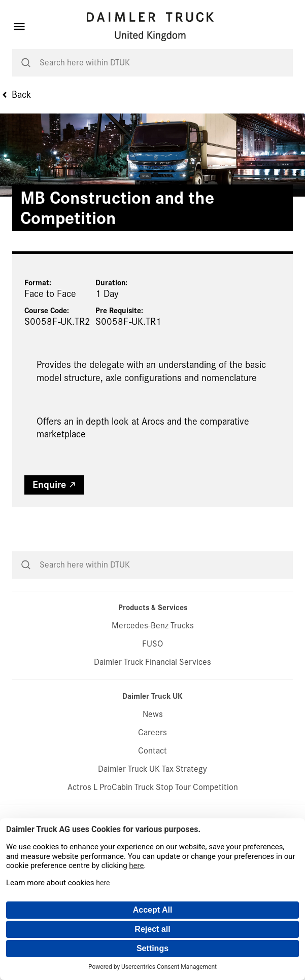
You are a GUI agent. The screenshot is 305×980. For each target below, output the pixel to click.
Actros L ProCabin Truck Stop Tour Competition (153, 787)
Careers (152, 732)
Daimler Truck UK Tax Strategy (152, 769)
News (153, 714)
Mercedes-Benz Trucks (153, 626)
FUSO (152, 644)
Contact (152, 751)
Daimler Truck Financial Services (152, 662)
